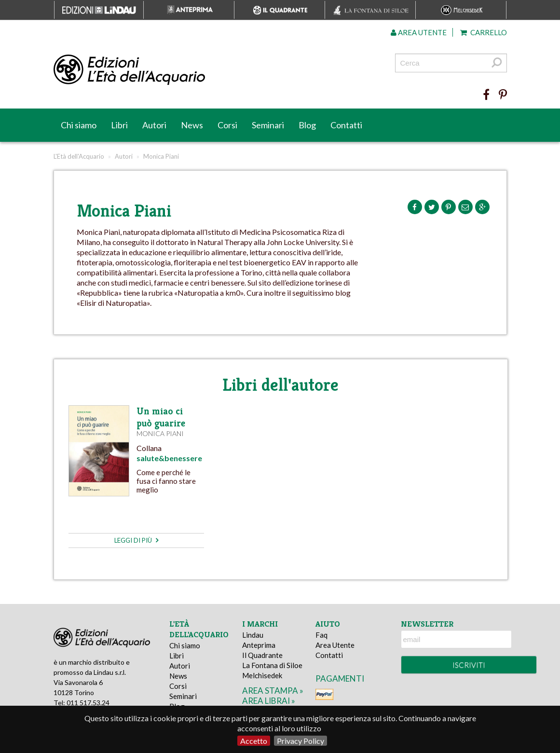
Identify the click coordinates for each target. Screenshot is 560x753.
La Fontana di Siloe (272, 665)
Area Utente (335, 645)
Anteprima (259, 645)
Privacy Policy (300, 741)
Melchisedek (262, 675)
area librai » (269, 701)
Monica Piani (160, 433)
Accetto (254, 741)
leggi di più (136, 540)
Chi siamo (79, 125)
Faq (321, 635)
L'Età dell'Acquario (79, 156)
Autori (154, 125)
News (192, 125)
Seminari (268, 125)
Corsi (227, 125)
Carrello (484, 32)
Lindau (253, 635)
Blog (307, 125)
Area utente (419, 32)
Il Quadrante (262, 655)
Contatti (346, 125)
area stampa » (273, 691)
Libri (119, 125)
